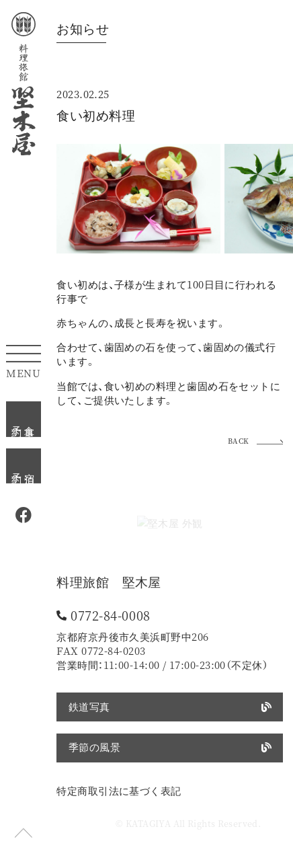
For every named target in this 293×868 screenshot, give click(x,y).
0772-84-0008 (111, 616)
